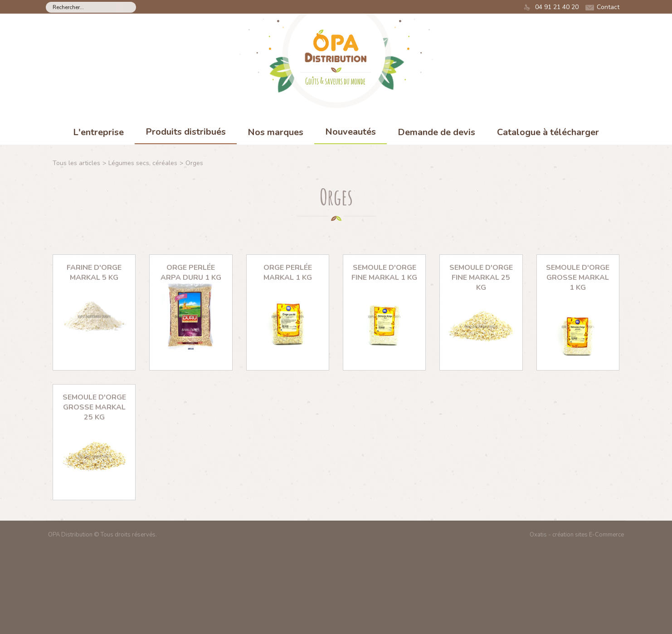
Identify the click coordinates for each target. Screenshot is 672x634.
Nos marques (275, 132)
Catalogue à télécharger (548, 132)
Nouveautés (351, 132)
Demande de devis (436, 132)
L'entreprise (98, 132)
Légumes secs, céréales (143, 163)
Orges (194, 163)
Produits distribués (186, 132)
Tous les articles (76, 163)
